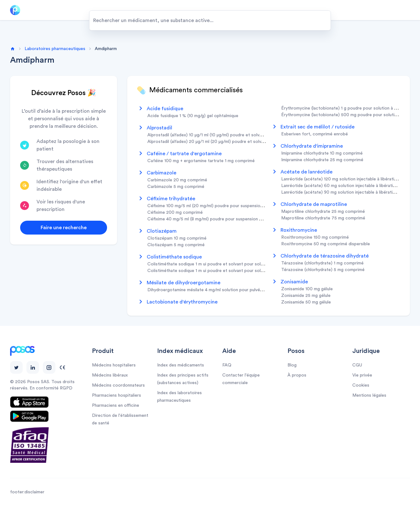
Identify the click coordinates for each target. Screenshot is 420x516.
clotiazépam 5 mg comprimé (176, 245)
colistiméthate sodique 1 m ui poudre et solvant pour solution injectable (219, 264)
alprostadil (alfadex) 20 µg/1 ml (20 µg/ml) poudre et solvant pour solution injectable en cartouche (245, 142)
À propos (297, 375)
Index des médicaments (181, 365)
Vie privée (362, 375)
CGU (357, 365)
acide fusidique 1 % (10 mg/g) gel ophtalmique (193, 116)
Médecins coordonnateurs (118, 385)
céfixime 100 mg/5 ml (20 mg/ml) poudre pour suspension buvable (213, 206)
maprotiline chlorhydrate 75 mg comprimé (323, 218)
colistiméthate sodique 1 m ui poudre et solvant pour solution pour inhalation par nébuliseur (238, 271)
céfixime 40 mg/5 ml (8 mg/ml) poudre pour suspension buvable (211, 219)
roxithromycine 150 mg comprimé (315, 237)
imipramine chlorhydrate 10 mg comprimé (322, 153)
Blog (292, 365)
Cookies (361, 385)
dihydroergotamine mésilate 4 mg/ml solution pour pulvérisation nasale (218, 290)
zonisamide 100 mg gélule (307, 289)
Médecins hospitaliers (114, 365)
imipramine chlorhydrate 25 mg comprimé (322, 160)
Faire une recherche (64, 228)
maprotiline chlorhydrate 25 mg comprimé (323, 212)
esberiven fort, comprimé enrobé (315, 134)
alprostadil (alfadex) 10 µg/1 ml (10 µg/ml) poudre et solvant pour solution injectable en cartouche (244, 135)
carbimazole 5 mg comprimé (176, 187)
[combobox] (210, 20)
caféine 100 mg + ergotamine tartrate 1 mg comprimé (201, 161)
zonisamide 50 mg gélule (306, 302)
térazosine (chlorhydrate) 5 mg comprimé (323, 270)
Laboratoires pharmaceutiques (55, 49)
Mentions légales (369, 395)
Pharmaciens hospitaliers (116, 395)
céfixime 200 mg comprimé (175, 213)
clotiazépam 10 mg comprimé (177, 238)
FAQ (227, 365)
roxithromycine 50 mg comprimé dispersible (326, 244)
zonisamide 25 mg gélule (306, 296)
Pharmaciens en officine (116, 405)
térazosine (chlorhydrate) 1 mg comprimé (322, 263)
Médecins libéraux (110, 375)
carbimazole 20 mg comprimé (177, 180)
